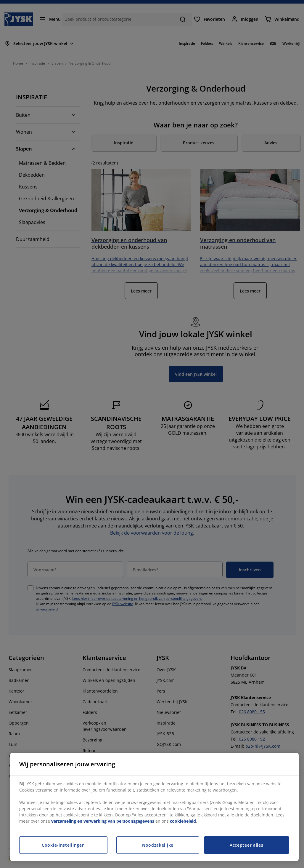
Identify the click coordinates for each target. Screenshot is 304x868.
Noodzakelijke (158, 845)
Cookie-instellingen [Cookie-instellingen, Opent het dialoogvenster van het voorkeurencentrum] (63, 845)
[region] (154, 807)
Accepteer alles (247, 845)
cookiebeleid (183, 821)
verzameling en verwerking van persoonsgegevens (103, 821)
